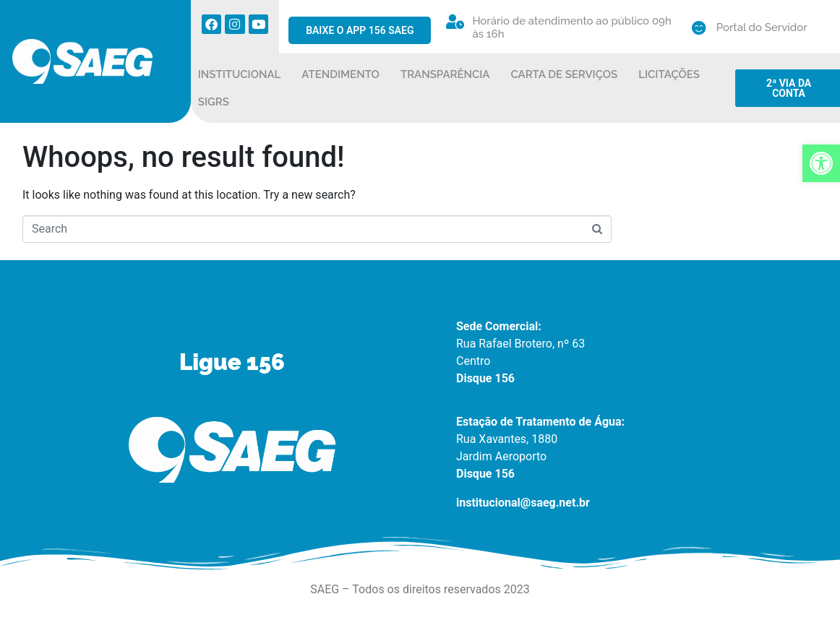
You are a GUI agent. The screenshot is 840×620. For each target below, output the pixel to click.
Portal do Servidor (762, 27)
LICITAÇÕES (669, 74)
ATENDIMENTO (340, 74)
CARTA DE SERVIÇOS (565, 74)
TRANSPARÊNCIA (445, 74)
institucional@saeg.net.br (523, 503)
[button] (821, 163)
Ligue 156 (232, 362)
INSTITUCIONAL (240, 74)
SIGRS (214, 102)
